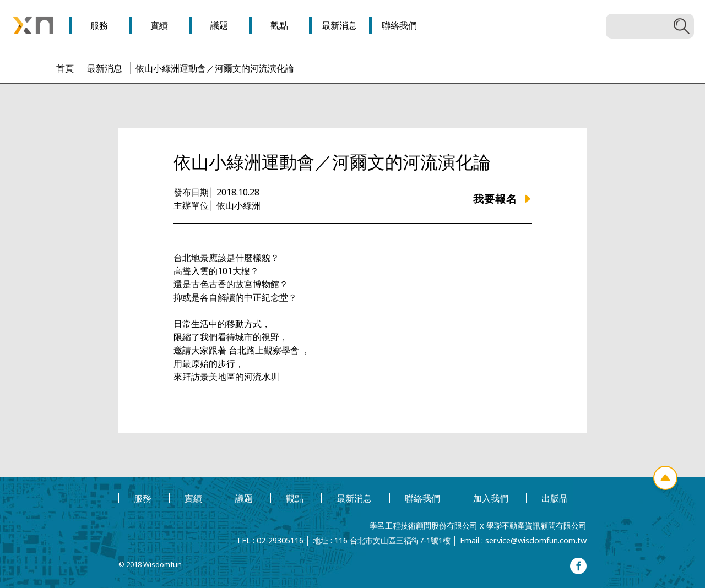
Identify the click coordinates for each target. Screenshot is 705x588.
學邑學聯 (33, 25)
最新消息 (105, 68)
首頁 (65, 68)
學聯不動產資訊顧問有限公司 (536, 526)
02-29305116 (280, 540)
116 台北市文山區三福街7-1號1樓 (392, 540)
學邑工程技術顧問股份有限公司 (424, 526)
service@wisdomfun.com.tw (536, 540)
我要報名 (495, 198)
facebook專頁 (578, 566)
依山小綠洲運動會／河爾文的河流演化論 (215, 68)
